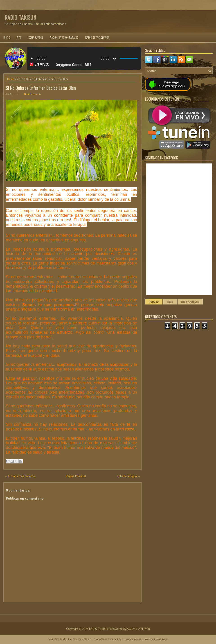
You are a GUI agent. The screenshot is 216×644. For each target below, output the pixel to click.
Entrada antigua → (129, 476)
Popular (154, 302)
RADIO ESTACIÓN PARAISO (64, 37)
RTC (19, 37)
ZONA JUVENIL (36, 37)
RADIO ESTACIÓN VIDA (97, 37)
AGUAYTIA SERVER (138, 629)
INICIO (7, 37)
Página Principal (76, 476)
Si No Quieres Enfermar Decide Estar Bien (41, 88)
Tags (170, 302)
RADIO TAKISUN (20, 17)
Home (11, 79)
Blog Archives (190, 302)
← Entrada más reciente (20, 476)
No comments (33, 94)
